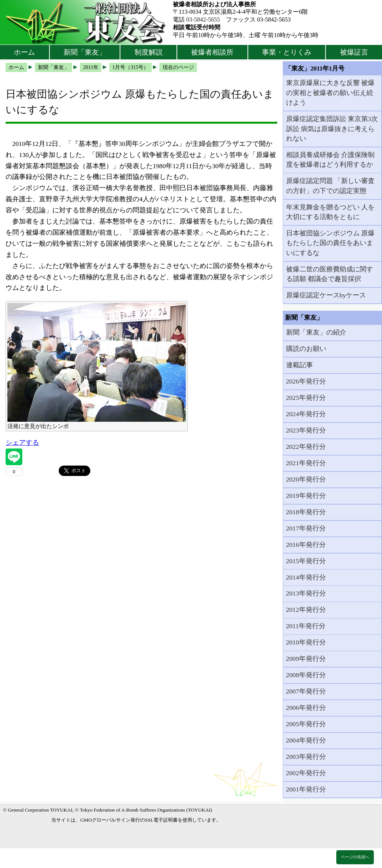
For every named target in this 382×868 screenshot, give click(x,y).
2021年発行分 (306, 463)
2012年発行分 (306, 610)
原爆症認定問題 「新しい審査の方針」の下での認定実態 (330, 186)
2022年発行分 (306, 447)
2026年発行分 (306, 381)
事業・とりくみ (287, 52)
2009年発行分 (306, 659)
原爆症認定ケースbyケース (326, 295)
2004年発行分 (306, 740)
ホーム (24, 52)
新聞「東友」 (85, 52)
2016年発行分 (306, 545)
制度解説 (149, 52)
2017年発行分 (306, 528)
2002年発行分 (306, 773)
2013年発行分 (306, 593)
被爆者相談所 (212, 52)
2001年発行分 (306, 789)
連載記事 (300, 365)
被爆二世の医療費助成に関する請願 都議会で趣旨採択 (330, 274)
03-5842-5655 (203, 19)
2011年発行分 (306, 626)
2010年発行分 (306, 642)
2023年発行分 (306, 430)
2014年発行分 (306, 577)
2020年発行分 (306, 479)
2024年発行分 (306, 414)
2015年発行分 (306, 561)
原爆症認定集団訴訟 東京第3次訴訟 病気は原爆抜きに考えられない (332, 129)
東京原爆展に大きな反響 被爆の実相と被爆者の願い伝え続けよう (330, 93)
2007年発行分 (306, 691)
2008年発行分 (306, 675)
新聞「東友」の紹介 (316, 332)
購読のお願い (306, 349)
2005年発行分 (306, 724)
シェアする (22, 443)
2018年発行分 (306, 512)
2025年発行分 (306, 398)
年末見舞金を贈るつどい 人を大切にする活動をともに (330, 212)
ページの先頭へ (355, 857)
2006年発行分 (306, 708)
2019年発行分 (306, 496)
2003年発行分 (306, 757)
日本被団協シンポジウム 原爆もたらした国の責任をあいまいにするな (330, 243)
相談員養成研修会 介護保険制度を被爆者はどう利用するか (330, 160)
